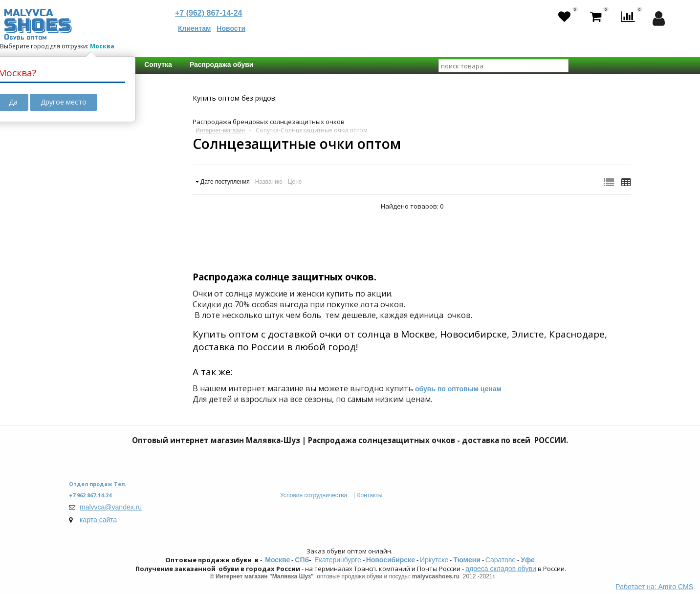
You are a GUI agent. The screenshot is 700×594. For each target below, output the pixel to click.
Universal (101, 299)
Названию (269, 182)
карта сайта (98, 520)
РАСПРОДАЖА (101, 126)
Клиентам (194, 28)
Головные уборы (107, 168)
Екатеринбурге (338, 560)
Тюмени (467, 560)
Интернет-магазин (220, 130)
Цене (295, 182)
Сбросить (105, 368)
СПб (302, 560)
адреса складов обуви (501, 569)
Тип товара (98, 199)
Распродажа (107, 144)
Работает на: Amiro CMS (654, 587)
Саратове (501, 560)
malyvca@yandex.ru (111, 507)
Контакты (370, 495)
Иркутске (434, 560)
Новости (231, 28)
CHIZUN (98, 341)
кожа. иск (102, 258)
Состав (90, 240)
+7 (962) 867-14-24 (208, 13)
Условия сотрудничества (315, 495)
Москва (102, 46)
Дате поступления (225, 182)
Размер (91, 282)
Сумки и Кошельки (116, 216)
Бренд (89, 323)
